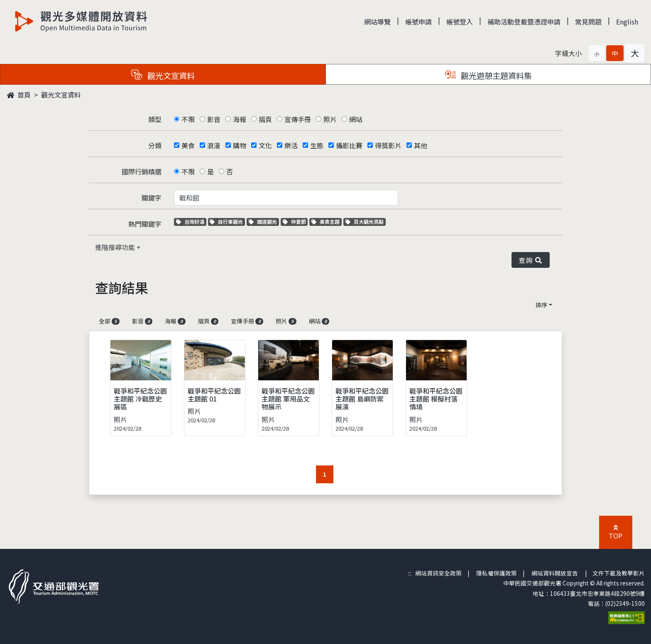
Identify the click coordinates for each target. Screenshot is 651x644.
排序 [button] (541, 305)
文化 (265, 145)
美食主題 (327, 222)
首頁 (19, 95)
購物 (240, 145)
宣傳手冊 (298, 119)
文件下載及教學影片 (619, 573)
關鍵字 (152, 198)
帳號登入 (460, 22)
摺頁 (265, 119)
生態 (317, 145)
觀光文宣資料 (61, 95)
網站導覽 (377, 22)
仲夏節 (295, 222)
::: (410, 573)
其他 (421, 145)
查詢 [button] (531, 260)
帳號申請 (418, 22)
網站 (356, 119)
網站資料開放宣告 (555, 573)
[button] (597, 53)
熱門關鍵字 (145, 224)
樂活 (291, 145)
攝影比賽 (349, 145)
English (627, 22)
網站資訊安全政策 (438, 573)
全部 (109, 321)
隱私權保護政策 (497, 573)
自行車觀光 (226, 222)
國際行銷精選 (142, 171)
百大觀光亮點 (365, 222)
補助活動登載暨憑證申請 (524, 22)
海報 (240, 119)
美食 (188, 145)
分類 (155, 145)
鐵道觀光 (264, 222)
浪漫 (214, 145)
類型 (155, 119)
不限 (188, 119)
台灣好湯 (191, 222)
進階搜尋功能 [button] (116, 247)
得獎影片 (388, 145)
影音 (214, 119)
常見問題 (588, 22)
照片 (330, 119)
